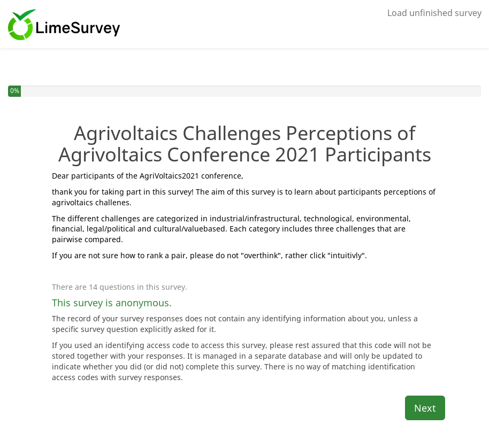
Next (425, 408)
